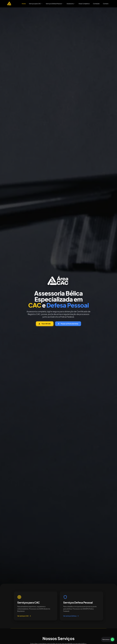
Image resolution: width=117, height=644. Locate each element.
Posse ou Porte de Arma (68, 324)
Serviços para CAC (36, 4)
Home (24, 4)
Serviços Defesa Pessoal (55, 4)
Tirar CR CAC (45, 324)
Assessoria (71, 4)
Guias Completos (84, 4)
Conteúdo (96, 4)
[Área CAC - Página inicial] (9, 4)
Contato (106, 4)
